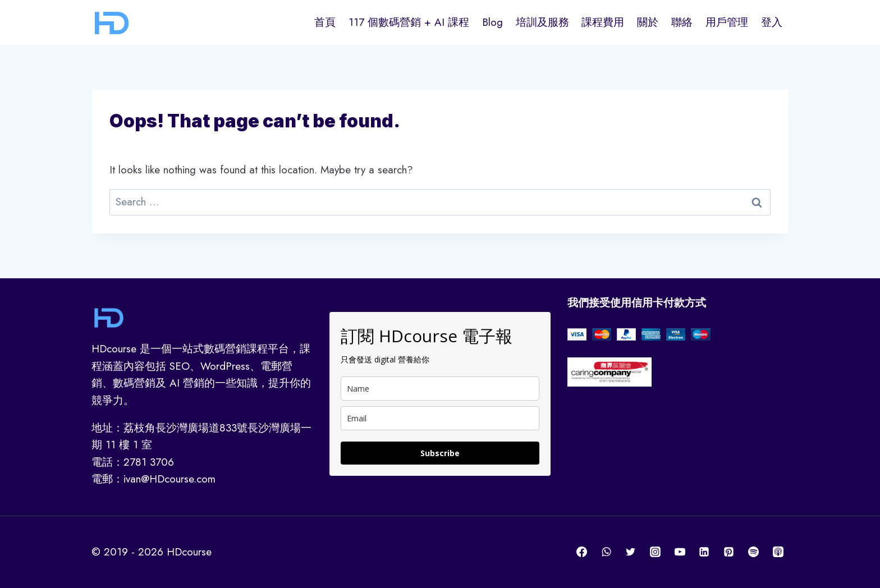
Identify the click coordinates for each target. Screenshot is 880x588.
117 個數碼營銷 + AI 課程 (409, 22)
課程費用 (603, 22)
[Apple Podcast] (778, 552)
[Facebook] (582, 552)
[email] (440, 418)
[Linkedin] (704, 552)
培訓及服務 (542, 22)
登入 (772, 22)
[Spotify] (753, 552)
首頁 (325, 22)
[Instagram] (656, 552)
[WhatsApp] (606, 552)
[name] (440, 389)
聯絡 (682, 22)
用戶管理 (727, 22)
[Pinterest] (729, 552)
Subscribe (440, 453)
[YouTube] (680, 552)
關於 (648, 22)
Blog (492, 22)
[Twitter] (631, 552)
